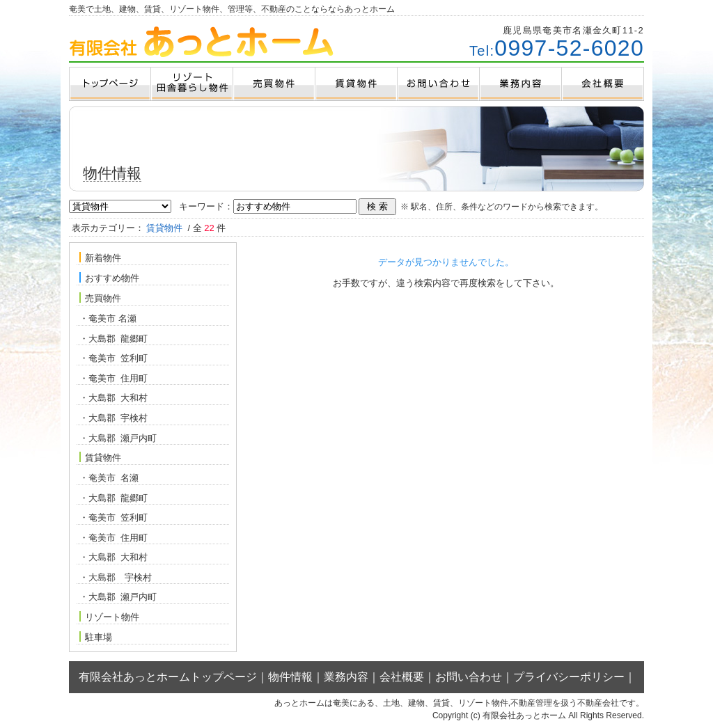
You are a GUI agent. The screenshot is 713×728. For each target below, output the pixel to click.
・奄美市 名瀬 (108, 318)
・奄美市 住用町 (113, 378)
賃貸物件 (100, 457)
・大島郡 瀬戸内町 (118, 438)
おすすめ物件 (109, 278)
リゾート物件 (109, 617)
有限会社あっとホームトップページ (168, 677)
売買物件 (100, 298)
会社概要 (402, 677)
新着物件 (100, 258)
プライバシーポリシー (569, 677)
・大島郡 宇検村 (113, 418)
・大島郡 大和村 (113, 398)
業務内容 (346, 677)
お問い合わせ (469, 677)
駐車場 (96, 637)
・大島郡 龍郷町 (113, 339)
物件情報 (290, 677)
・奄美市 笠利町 (113, 358)
